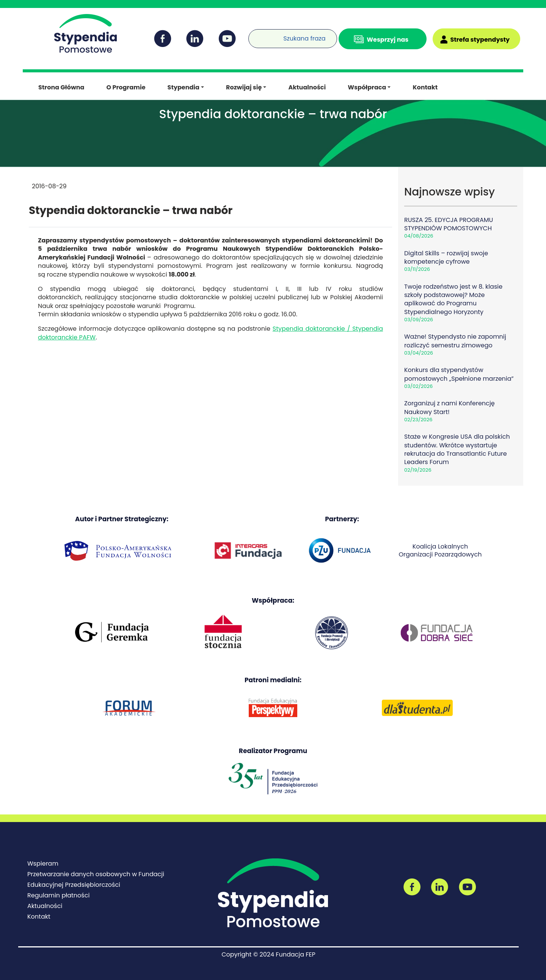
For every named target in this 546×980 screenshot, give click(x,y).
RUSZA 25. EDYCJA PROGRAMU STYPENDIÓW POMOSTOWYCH (449, 224)
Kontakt (425, 87)
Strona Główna (61, 87)
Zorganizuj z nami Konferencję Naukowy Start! (450, 407)
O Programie (126, 87)
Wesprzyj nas (388, 40)
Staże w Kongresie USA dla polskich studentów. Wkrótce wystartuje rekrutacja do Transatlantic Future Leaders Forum (457, 449)
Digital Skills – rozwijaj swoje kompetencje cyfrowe (446, 257)
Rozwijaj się (244, 87)
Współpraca (367, 87)
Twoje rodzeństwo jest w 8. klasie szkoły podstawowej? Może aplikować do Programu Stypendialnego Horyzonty (453, 299)
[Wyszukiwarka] (250, 34)
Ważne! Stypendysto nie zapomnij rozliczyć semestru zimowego (455, 341)
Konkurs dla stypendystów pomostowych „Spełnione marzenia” (459, 374)
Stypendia (184, 87)
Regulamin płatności (58, 895)
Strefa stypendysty (480, 40)
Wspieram (43, 864)
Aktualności (307, 87)
